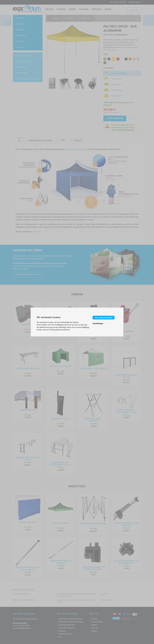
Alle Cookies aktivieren (104, 317)
